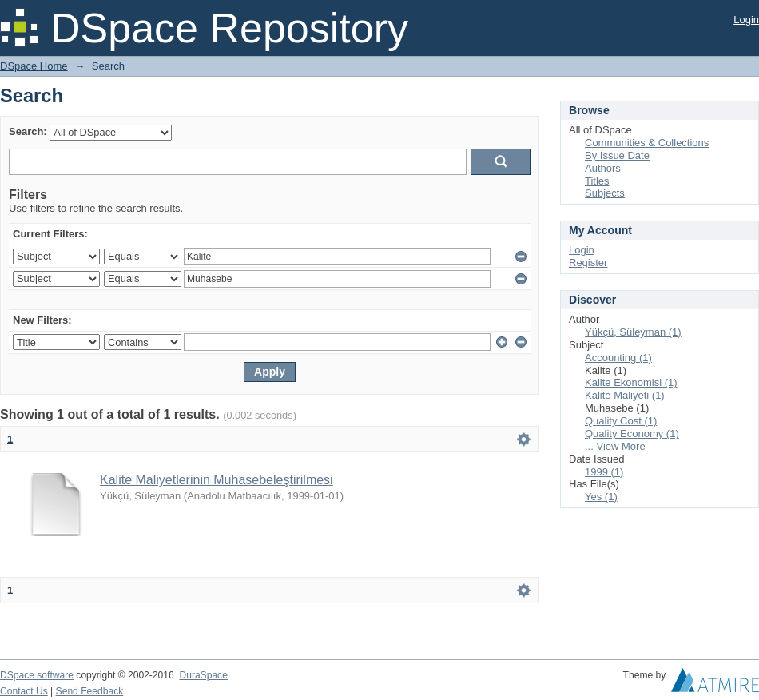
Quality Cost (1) (621, 421)
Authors (603, 168)
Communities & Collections (647, 143)
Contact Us (24, 691)
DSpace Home (34, 66)
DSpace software (37, 675)
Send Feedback (90, 691)
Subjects (605, 193)
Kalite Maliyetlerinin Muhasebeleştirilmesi (217, 480)
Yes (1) (601, 497)
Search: (28, 131)
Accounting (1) (618, 358)
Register (588, 262)
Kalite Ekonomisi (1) (631, 382)
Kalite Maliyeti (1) (625, 395)
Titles (597, 181)
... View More (615, 446)
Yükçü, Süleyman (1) (633, 332)
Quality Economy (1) (632, 434)
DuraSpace (203, 675)
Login (746, 20)
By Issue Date (617, 155)
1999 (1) (604, 472)
